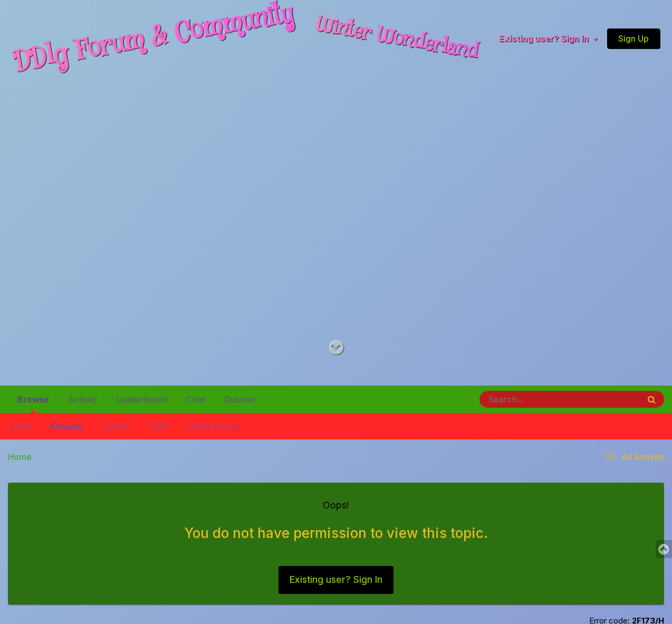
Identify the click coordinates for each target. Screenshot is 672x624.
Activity (83, 399)
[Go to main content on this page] (336, 348)
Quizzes (239, 399)
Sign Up (633, 39)
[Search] (531, 399)
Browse (33, 404)
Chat (195, 399)
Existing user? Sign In (548, 39)
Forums (67, 426)
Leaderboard (212, 426)
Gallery (116, 426)
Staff (158, 426)
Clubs (21, 426)
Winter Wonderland (397, 38)
